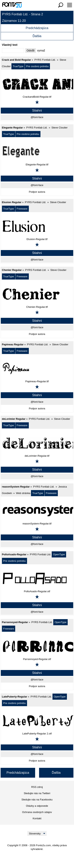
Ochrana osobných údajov (37, 812)
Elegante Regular (12, 128)
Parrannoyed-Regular (15, 622)
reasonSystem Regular (16, 487)
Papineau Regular (13, 344)
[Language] (37, 833)
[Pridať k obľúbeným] (37, 102)
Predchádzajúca (37, 28)
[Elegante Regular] (37, 152)
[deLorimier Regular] (37, 443)
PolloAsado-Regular (14, 554)
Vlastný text (10, 45)
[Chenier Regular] (37, 294)
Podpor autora (37, 192)
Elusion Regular (12, 202)
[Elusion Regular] (37, 226)
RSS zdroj (37, 787)
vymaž (41, 50)
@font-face (37, 117)
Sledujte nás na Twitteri (37, 793)
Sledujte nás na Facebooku (37, 800)
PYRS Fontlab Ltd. (45, 60)
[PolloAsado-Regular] (37, 578)
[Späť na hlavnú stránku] (12, 5)
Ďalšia (37, 36)
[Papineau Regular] (37, 368)
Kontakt (37, 818)
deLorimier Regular (14, 419)
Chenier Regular (12, 270)
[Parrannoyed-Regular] (37, 646)
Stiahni (37, 110)
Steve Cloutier (60, 128)
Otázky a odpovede (37, 806)
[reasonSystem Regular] (37, 511)
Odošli (31, 50)
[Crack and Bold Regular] (37, 84)
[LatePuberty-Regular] (37, 721)
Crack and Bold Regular (16, 60)
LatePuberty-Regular (15, 697)
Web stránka (23, 493)
